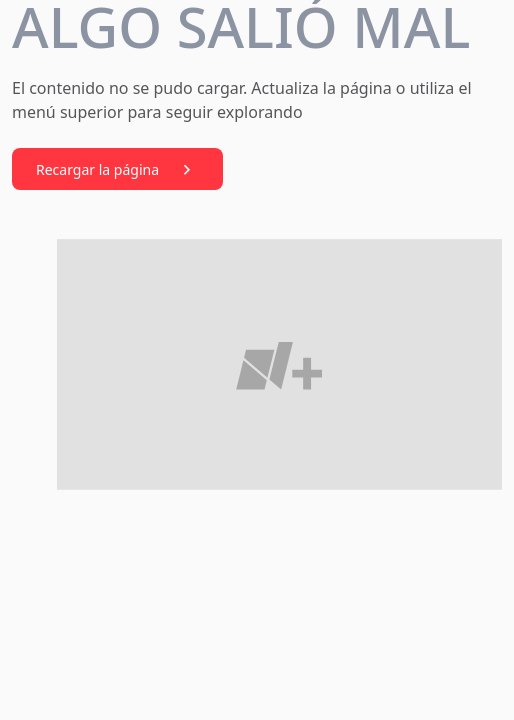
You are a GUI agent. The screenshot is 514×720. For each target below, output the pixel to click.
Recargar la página (117, 170)
